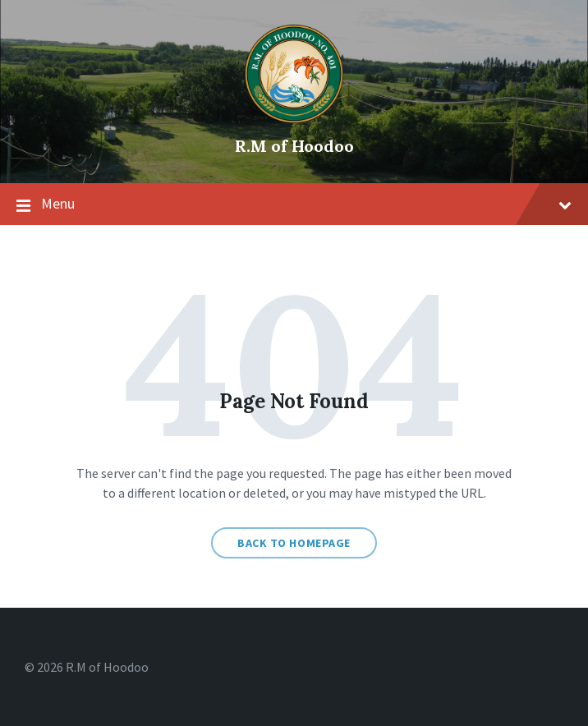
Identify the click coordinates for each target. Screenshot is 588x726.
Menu (294, 204)
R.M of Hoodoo (294, 146)
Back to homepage (294, 543)
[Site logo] (294, 118)
